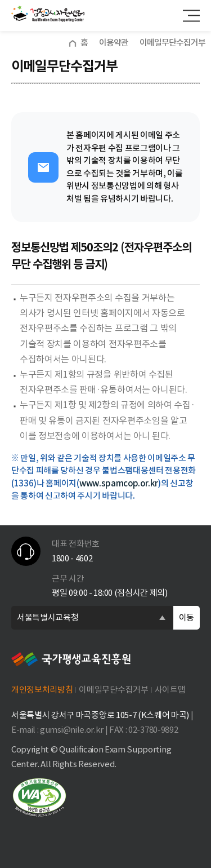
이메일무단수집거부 (113, 690)
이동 (187, 617)
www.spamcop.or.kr (119, 483)
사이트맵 (170, 690)
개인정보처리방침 (42, 690)
